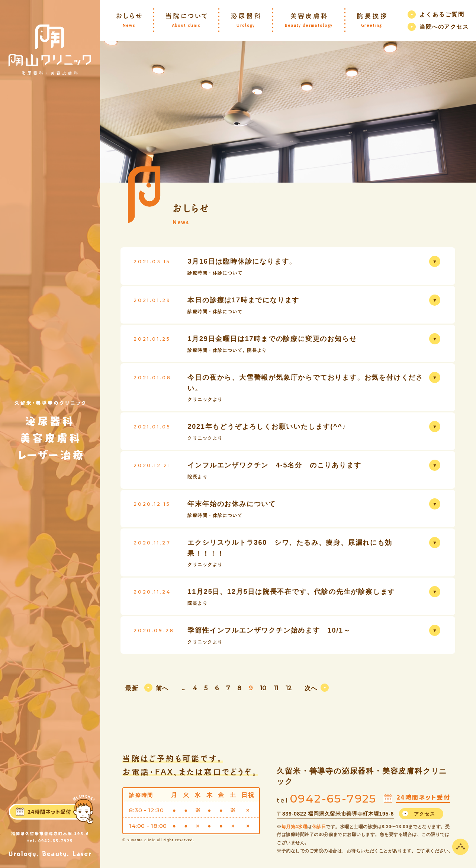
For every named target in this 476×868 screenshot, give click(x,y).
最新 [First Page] (132, 688)
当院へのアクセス (444, 27)
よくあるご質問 (442, 14)
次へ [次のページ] (311, 688)
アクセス (424, 814)
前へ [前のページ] (162, 688)
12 (289, 688)
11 (276, 688)
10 (263, 688)
